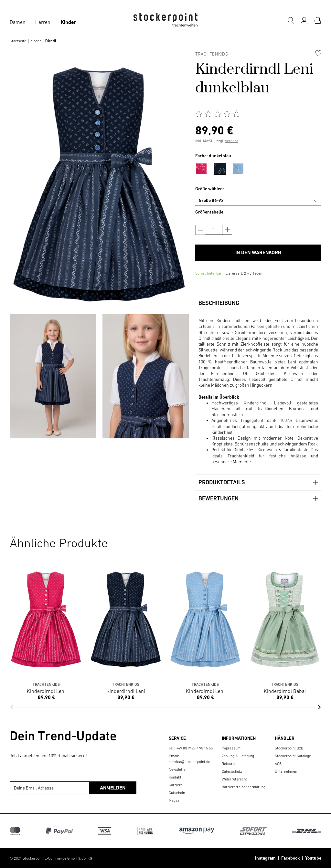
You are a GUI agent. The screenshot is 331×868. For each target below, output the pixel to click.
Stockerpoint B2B (289, 748)
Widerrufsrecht (234, 779)
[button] (11, 707)
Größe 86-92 (211, 200)
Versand (232, 141)
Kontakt (175, 777)
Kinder (68, 22)
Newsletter (178, 769)
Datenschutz (232, 771)
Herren (43, 22)
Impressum (231, 748)
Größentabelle (209, 212)
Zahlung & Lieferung (238, 756)
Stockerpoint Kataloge (293, 756)
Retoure (228, 764)
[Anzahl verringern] (200, 230)
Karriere (176, 785)
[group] (53, 376)
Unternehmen (286, 771)
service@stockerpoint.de (189, 762)
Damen (18, 22)
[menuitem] (204, 168)
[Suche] (291, 20)
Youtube (312, 858)
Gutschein (177, 793)
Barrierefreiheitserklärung (244, 787)
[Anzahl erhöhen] (227, 230)
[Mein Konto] (304, 20)
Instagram (265, 858)
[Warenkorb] (318, 20)
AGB (278, 764)
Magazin (176, 800)
